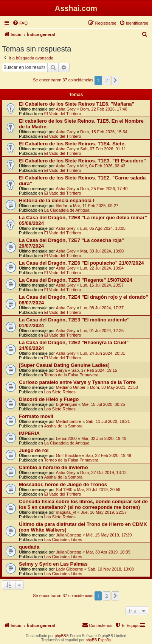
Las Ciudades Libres (63, 540)
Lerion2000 (66, 438)
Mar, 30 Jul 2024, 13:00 (102, 251)
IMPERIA (29, 433)
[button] (115, 80)
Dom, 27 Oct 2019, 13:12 (103, 472)
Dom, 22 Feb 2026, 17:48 (104, 109)
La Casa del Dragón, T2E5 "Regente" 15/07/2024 (76, 280)
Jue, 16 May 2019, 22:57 (104, 512)
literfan (62, 206)
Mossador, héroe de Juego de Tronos (63, 484)
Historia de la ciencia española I (57, 200)
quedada (29, 547)
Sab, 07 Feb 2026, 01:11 (103, 149)
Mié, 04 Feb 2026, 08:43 (103, 166)
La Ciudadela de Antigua (67, 210)
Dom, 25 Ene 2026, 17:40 (104, 189)
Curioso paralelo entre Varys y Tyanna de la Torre (77, 382)
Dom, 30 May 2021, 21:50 (114, 387)
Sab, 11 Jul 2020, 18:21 (108, 421)
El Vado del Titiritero (63, 114)
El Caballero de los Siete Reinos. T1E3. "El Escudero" (82, 161)
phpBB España (98, 640)
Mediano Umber (71, 387)
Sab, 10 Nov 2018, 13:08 (111, 569)
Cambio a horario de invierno (53, 467)
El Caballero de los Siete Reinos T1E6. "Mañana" (77, 104)
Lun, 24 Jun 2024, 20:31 (103, 353)
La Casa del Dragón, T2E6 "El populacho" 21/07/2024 (81, 263)
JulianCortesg (69, 535)
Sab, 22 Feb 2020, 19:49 (108, 455)
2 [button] (106, 80)
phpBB (60, 636)
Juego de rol (34, 450)
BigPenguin (67, 404)
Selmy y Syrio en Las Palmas (53, 564)
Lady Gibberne (70, 569)
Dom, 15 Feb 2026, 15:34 (104, 132)
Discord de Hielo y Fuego (49, 399)
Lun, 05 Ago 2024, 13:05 (103, 228)
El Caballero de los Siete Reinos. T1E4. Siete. (72, 144)
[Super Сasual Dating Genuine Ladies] (64, 365)
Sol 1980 (64, 490)
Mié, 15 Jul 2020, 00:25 (103, 404)
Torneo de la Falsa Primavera (71, 375)
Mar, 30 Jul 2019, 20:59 (99, 490)
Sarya (61, 370)
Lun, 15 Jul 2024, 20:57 (102, 285)
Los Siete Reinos (60, 392)
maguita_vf (66, 512)
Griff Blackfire (68, 455)
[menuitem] (20, 23)
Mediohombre (69, 421)
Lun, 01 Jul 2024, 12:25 (102, 331)
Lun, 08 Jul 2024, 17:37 (102, 308)
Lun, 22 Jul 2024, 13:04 (102, 268)
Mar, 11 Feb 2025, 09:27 (96, 206)
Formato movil (36, 416)
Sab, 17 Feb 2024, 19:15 (94, 370)
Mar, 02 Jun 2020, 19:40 (104, 438)
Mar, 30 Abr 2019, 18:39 (108, 552)
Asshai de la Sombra (64, 426)
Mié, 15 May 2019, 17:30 (109, 535)
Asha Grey (66, 109)
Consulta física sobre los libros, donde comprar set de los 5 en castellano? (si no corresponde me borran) (83, 504)
